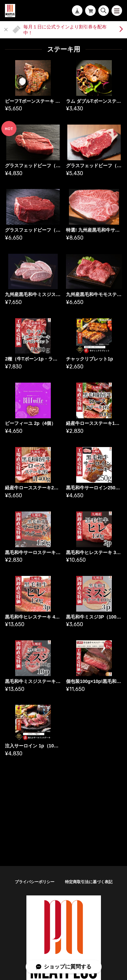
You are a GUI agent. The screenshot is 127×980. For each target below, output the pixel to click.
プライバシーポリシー (35, 882)
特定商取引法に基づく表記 (89, 882)
